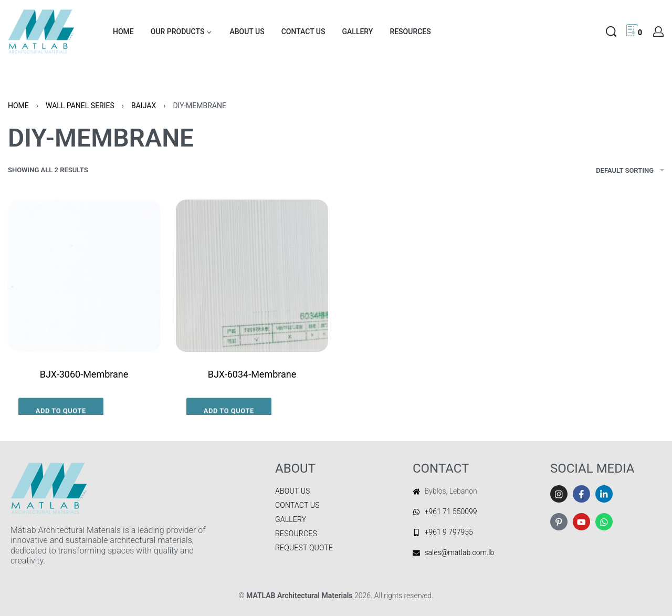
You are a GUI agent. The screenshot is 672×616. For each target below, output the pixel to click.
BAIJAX (144, 106)
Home (18, 106)
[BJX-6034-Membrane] (252, 276)
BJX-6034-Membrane (252, 374)
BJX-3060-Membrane (84, 374)
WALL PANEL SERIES (80, 106)
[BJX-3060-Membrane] (84, 276)
